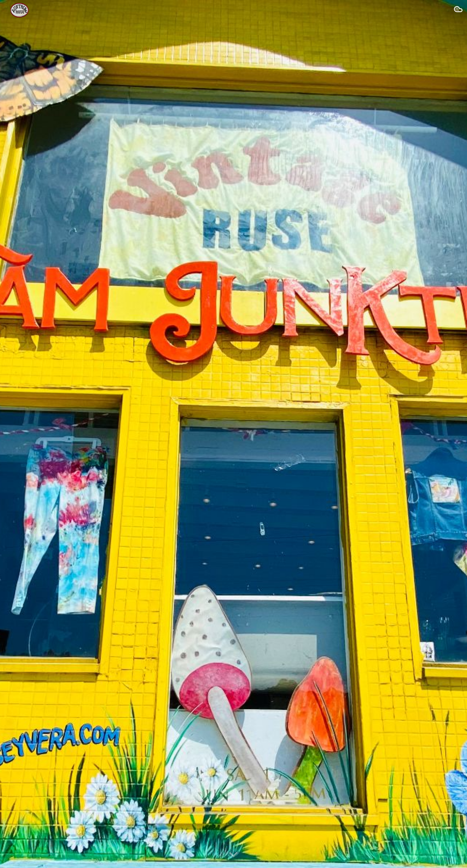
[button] (458, 10)
